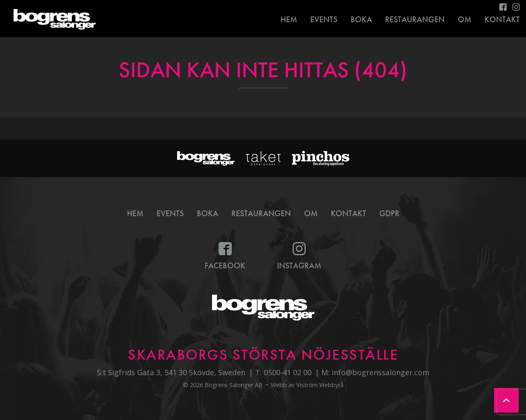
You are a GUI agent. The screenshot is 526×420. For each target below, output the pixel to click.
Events (324, 19)
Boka (361, 19)
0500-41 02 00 (288, 372)
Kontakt (348, 213)
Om (465, 19)
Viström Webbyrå (320, 385)
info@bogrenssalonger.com (381, 372)
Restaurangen (415, 19)
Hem (289, 19)
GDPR (389, 213)
